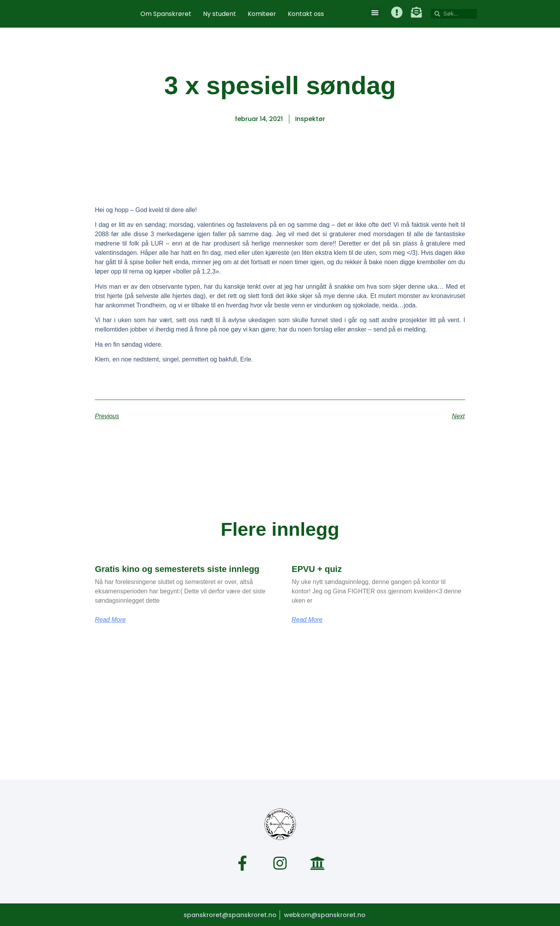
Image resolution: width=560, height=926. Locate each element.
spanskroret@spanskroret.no (229, 914)
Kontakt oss (306, 14)
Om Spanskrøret (166, 14)
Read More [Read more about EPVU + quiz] (307, 620)
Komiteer (262, 14)
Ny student (220, 14)
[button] (375, 12)
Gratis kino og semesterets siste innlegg (177, 569)
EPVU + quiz (317, 569)
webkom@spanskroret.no (325, 914)
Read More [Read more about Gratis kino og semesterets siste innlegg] (110, 620)
